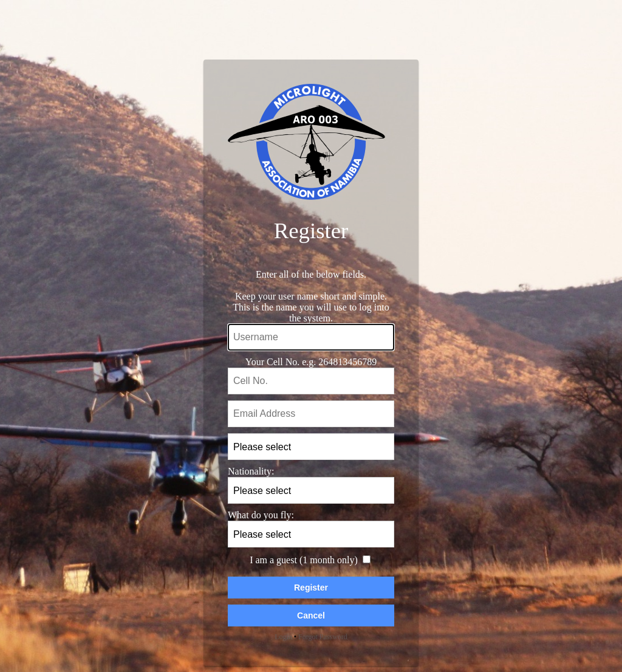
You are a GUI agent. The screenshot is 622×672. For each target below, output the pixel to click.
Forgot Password (323, 637)
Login (283, 637)
